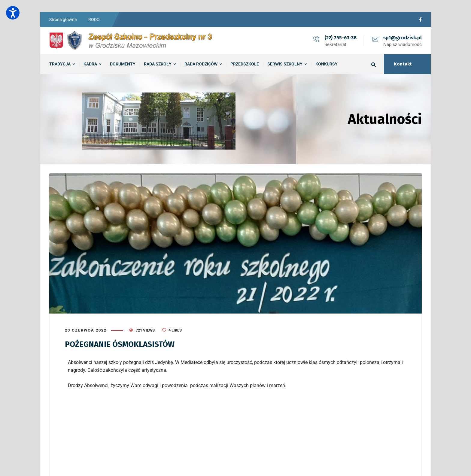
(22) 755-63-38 (340, 38)
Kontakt (403, 64)
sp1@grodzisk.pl (403, 38)
